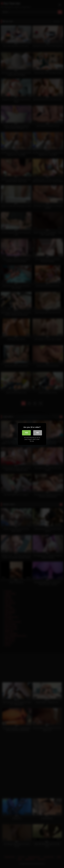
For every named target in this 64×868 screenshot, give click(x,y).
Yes (26, 433)
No (38, 433)
